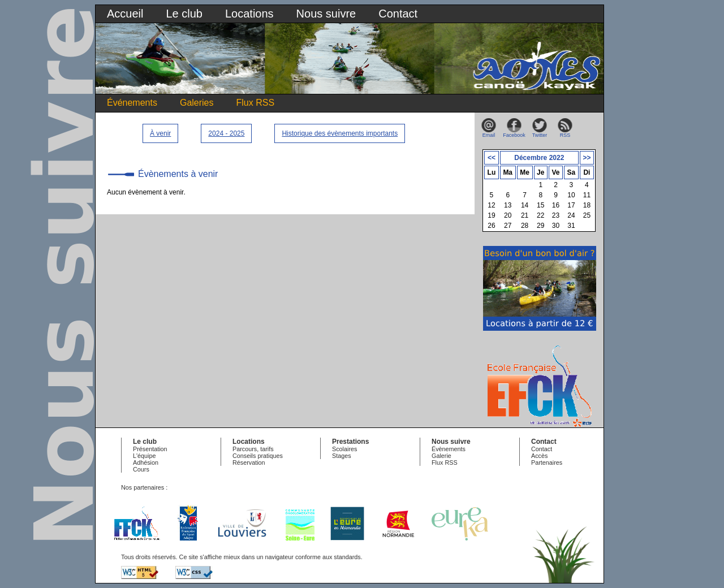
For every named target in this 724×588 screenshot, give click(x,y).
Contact (398, 14)
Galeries (197, 103)
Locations (249, 14)
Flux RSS (256, 103)
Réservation (249, 462)
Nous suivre (326, 14)
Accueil (125, 14)
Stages (342, 456)
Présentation (150, 449)
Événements (132, 103)
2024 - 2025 (226, 133)
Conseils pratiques (258, 456)
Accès (539, 456)
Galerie (441, 456)
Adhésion (146, 462)
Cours (141, 469)
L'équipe (145, 456)
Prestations (350, 442)
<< (492, 158)
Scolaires (344, 449)
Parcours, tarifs (253, 449)
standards (347, 557)
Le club (184, 14)
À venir (160, 133)
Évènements (449, 449)
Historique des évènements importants (340, 133)
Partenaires (547, 462)
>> (587, 158)
